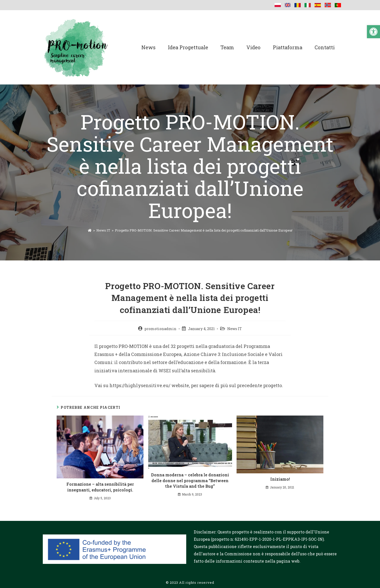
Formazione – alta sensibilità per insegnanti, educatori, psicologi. (100, 487)
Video (253, 47)
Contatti (325, 47)
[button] (373, 32)
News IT (235, 329)
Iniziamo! (280, 479)
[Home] (90, 230)
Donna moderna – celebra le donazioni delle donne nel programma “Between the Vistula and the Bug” (190, 480)
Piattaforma (288, 47)
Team (227, 47)
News (148, 47)
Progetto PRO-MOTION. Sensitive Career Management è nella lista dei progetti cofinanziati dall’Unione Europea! (204, 230)
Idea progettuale (188, 47)
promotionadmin (160, 329)
